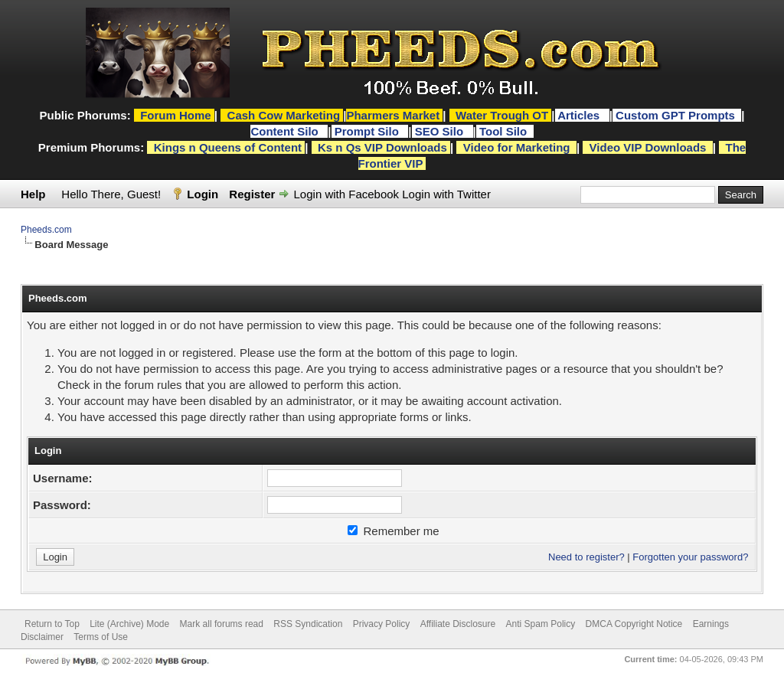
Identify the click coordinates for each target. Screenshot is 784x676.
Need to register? (586, 557)
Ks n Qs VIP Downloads (382, 147)
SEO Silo (441, 131)
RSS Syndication (308, 624)
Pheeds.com (46, 230)
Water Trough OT (502, 115)
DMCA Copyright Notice (634, 624)
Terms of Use (101, 637)
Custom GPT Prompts (675, 115)
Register (252, 194)
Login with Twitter (446, 194)
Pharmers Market (393, 115)
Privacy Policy (382, 624)
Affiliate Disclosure (458, 624)
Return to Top (52, 624)
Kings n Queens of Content (228, 147)
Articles (580, 115)
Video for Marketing (517, 147)
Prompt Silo (368, 131)
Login (203, 194)
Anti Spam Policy (541, 624)
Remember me (393, 531)
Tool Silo (505, 131)
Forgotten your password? (690, 557)
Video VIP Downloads (648, 147)
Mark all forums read (222, 624)
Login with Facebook (347, 194)
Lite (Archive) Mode (129, 624)
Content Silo (286, 131)
